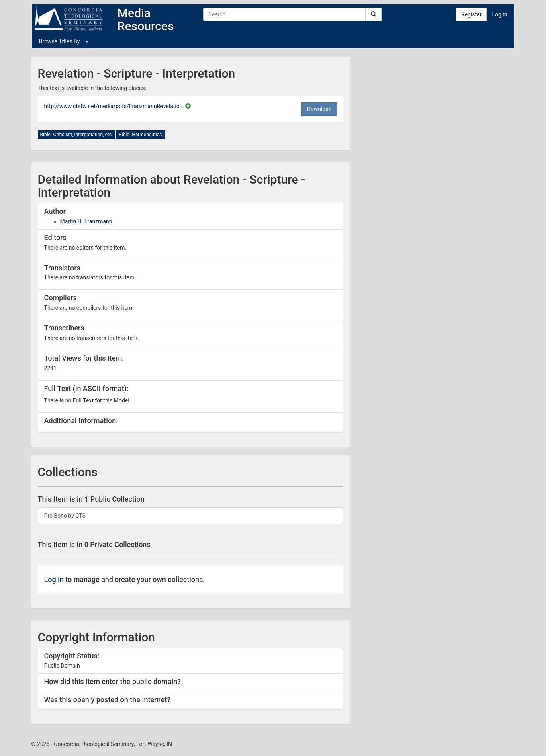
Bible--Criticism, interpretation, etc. (77, 135)
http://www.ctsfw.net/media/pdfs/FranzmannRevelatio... (115, 106)
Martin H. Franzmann (86, 221)
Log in (499, 14)
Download (319, 109)
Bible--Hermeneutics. (141, 135)
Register (471, 14)
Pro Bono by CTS (65, 516)
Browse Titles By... (64, 41)
